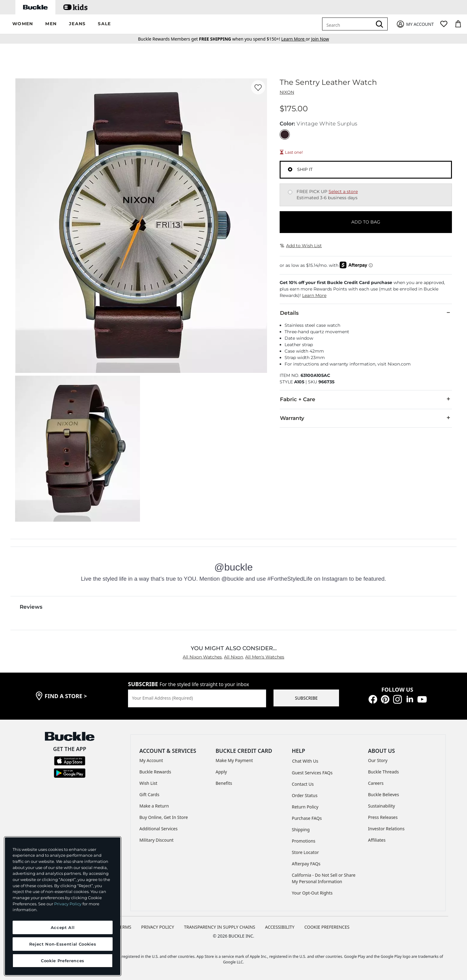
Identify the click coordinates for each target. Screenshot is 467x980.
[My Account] (415, 24)
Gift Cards (149, 794)
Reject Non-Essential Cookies (63, 944)
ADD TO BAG (366, 222)
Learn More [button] (314, 295)
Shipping (301, 830)
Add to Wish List (301, 246)
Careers (376, 783)
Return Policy (305, 807)
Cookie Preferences (327, 927)
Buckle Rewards (155, 772)
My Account (151, 760)
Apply (221, 772)
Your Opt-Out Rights (312, 893)
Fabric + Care (366, 399)
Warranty (366, 418)
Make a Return (154, 806)
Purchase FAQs (307, 818)
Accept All (63, 927)
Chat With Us (305, 761)
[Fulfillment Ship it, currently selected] (290, 169)
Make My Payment (234, 760)
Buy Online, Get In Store (164, 817)
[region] (63, 906)
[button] (23, 24)
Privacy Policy (68, 904)
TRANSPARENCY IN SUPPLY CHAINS (220, 927)
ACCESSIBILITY (280, 927)
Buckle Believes (383, 794)
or (296, 39)
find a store (66, 696)
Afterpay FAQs (306, 864)
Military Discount (156, 840)
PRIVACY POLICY (158, 927)
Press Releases (383, 817)
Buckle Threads (383, 772)
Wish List (148, 783)
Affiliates (377, 840)
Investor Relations (386, 829)
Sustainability (381, 806)
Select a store (343, 192)
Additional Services (158, 829)
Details (366, 313)
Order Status (305, 795)
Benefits (224, 783)
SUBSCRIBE (306, 698)
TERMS (124, 927)
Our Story (378, 760)
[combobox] (348, 24)
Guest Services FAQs (312, 773)
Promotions (304, 841)
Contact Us (303, 784)
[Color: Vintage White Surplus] (285, 134)
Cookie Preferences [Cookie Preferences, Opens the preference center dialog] (63, 961)
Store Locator (305, 852)
